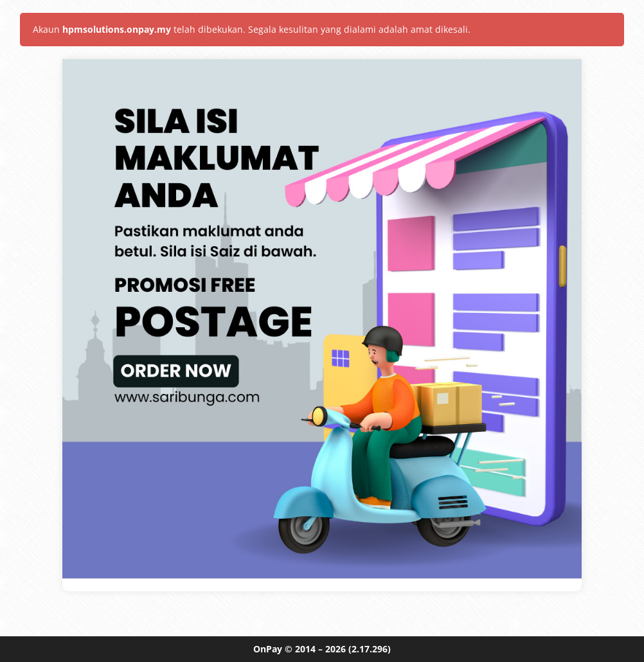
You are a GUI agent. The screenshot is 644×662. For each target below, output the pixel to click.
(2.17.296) (370, 649)
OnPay (268, 649)
